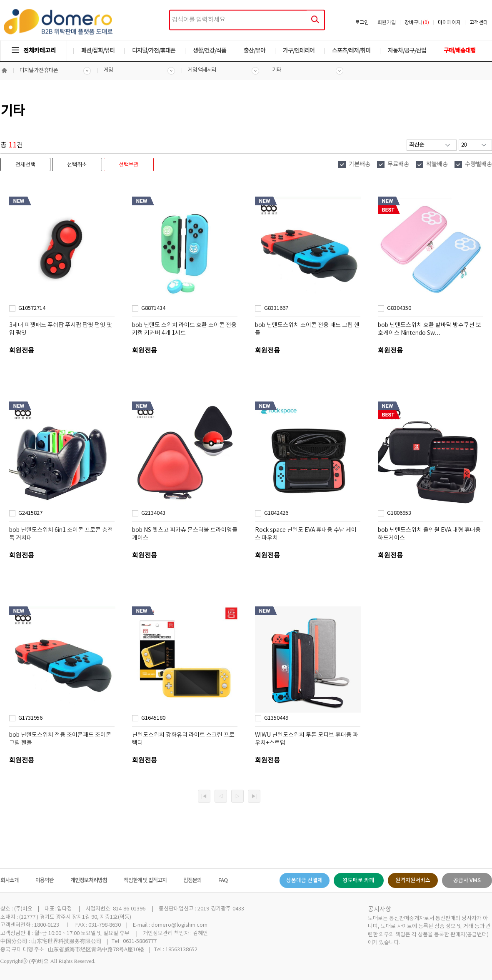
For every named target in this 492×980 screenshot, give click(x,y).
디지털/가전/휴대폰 (154, 51)
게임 (108, 70)
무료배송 (398, 165)
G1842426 (276, 513)
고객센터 (479, 23)
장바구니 (417, 23)
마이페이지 (449, 23)
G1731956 (30, 718)
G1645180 (153, 718)
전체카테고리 (34, 51)
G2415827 (30, 513)
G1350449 (276, 718)
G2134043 (153, 513)
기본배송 (360, 165)
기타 (277, 70)
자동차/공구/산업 (407, 51)
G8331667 (276, 308)
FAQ (223, 880)
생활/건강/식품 (210, 51)
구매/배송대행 (460, 51)
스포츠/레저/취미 (351, 51)
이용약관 (45, 880)
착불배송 (437, 165)
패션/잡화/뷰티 (98, 51)
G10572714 (32, 308)
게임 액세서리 (202, 70)
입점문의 (192, 880)
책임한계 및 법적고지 (145, 880)
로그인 (362, 23)
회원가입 (387, 23)
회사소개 (10, 880)
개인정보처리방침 (89, 880)
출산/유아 (255, 51)
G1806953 (399, 513)
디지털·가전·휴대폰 (39, 71)
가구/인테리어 (299, 51)
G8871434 (153, 308)
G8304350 (399, 308)
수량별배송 (478, 165)
